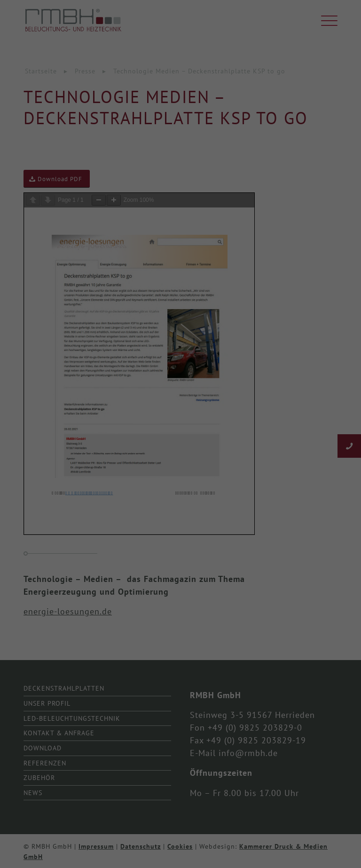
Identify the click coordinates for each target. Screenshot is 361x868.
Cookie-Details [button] (138, 538)
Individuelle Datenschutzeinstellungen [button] (181, 518)
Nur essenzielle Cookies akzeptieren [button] (180, 490)
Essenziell (78, 398)
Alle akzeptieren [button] (181, 434)
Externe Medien (269, 398)
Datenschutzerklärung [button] (185, 538)
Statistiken (169, 398)
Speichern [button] (181, 462)
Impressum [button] (227, 538)
